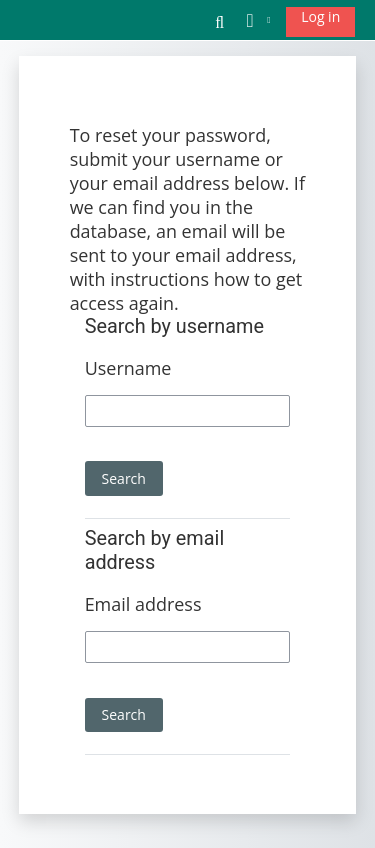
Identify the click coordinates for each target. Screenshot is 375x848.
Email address (143, 604)
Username (128, 368)
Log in (320, 16)
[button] (220, 20)
